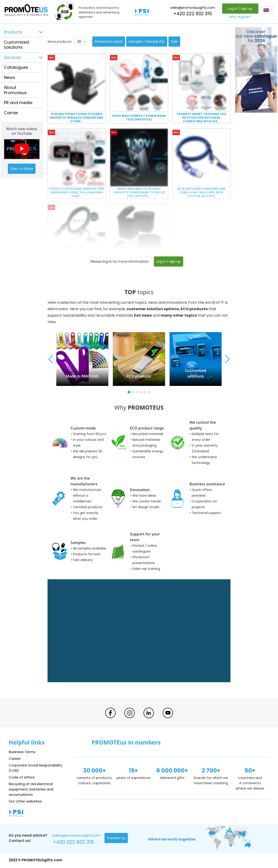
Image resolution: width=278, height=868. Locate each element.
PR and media (18, 103)
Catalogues (16, 67)
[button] (129, 392)
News (9, 77)
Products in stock (109, 42)
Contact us (116, 838)
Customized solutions (16, 45)
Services (13, 57)
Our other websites (25, 801)
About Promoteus (15, 90)
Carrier (11, 113)
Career (15, 758)
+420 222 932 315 (193, 14)
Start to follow (22, 169)
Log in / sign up (240, 9)
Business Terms (22, 752)
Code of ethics (22, 777)
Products (13, 32)
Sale (174, 42)
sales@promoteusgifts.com (193, 8)
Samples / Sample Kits (147, 42)
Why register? (240, 17)
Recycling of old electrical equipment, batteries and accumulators (31, 789)
